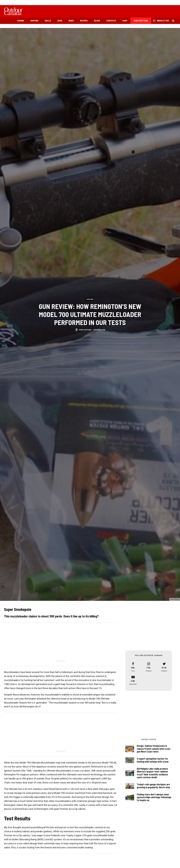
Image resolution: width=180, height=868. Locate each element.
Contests (111, 21)
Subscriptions (141, 21)
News (71, 21)
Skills (48, 21)
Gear (60, 21)
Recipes (84, 21)
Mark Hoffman (85, 330)
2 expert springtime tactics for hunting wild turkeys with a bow (153, 761)
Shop (125, 21)
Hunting (34, 21)
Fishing (21, 21)
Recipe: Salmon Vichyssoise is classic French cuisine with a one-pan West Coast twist (154, 749)
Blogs (97, 21)
